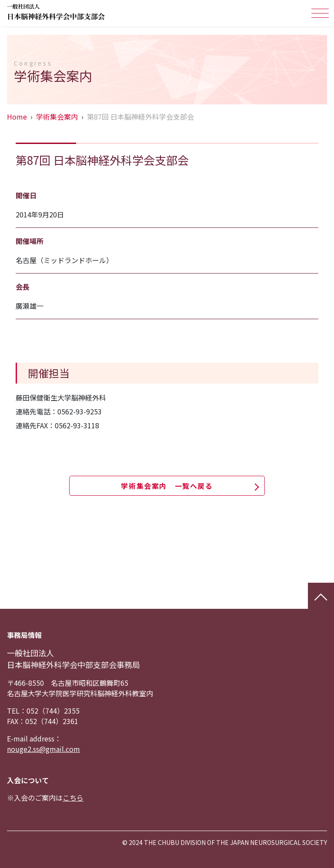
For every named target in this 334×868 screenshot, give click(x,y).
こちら (73, 798)
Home (17, 117)
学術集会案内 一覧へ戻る (167, 486)
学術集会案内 (57, 117)
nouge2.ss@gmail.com (43, 749)
